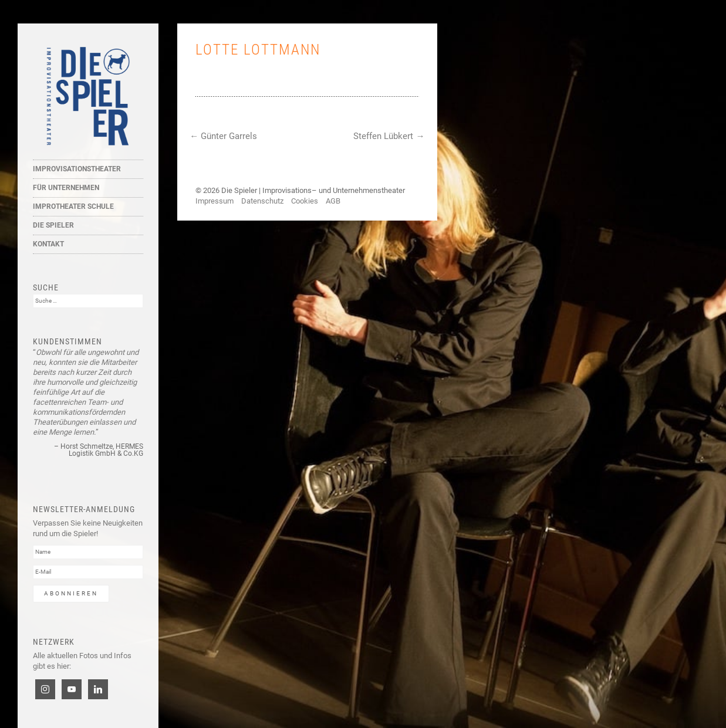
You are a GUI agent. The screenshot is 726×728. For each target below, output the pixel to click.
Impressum (215, 201)
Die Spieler (53, 225)
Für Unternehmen (66, 188)
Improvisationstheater (77, 169)
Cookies (305, 201)
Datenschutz (262, 201)
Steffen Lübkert (389, 136)
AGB (333, 201)
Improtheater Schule (73, 206)
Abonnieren (71, 593)
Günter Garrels (223, 136)
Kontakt (48, 244)
